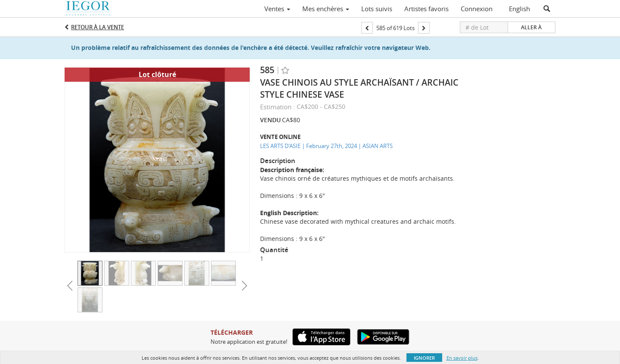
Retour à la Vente (98, 27)
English (519, 9)
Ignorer (424, 358)
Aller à (531, 27)
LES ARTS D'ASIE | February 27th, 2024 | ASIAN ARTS (326, 146)
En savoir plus (462, 358)
